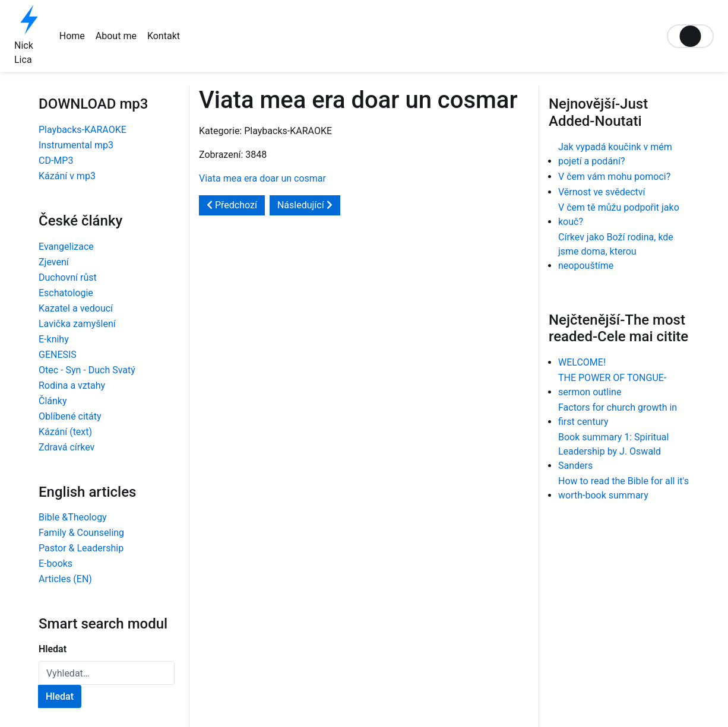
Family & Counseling (81, 533)
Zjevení (54, 262)
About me (116, 36)
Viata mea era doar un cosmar (262, 178)
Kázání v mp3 (67, 176)
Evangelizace (66, 247)
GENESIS (58, 355)
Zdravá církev (67, 447)
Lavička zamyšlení (77, 324)
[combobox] (107, 673)
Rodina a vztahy (72, 385)
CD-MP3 (56, 161)
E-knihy (54, 339)
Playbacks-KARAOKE (83, 130)
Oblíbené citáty (70, 416)
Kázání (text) (65, 432)
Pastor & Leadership (81, 548)
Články (53, 401)
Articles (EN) (65, 579)
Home (72, 36)
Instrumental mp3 (76, 145)
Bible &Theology (73, 517)
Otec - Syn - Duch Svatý (87, 370)
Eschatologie (66, 293)
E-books (56, 563)
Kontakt (164, 36)
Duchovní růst (68, 277)
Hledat (53, 649)
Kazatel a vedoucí (76, 308)
